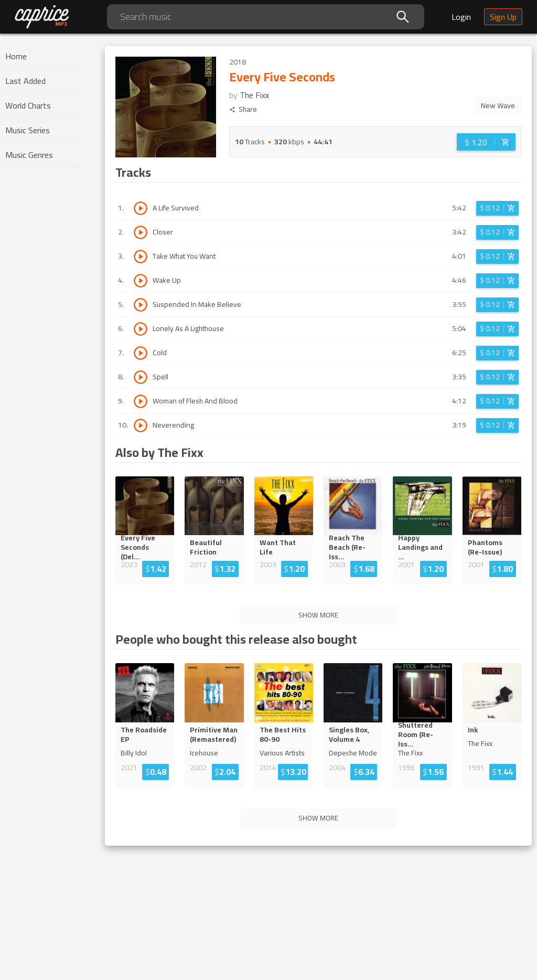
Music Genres (29, 155)
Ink (473, 730)
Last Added (25, 81)
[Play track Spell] (141, 377)
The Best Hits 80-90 (283, 734)
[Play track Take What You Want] (141, 257)
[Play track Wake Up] (141, 281)
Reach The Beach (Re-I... (351, 547)
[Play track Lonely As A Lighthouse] (141, 329)
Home (16, 56)
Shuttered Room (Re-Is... (422, 734)
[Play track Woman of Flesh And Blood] (141, 401)
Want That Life (278, 547)
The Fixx (254, 95)
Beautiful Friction (206, 547)
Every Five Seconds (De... (144, 547)
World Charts (28, 105)
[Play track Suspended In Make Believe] (141, 305)
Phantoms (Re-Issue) (485, 547)
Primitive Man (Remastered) (214, 734)
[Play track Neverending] (141, 425)
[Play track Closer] (141, 232)
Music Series (28, 130)
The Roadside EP (144, 734)
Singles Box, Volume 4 (349, 734)
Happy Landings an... (421, 547)
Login (461, 17)
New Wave (498, 105)
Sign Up (503, 17)
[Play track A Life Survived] (141, 208)
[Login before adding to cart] (486, 142)
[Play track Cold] (141, 353)
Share (243, 109)
